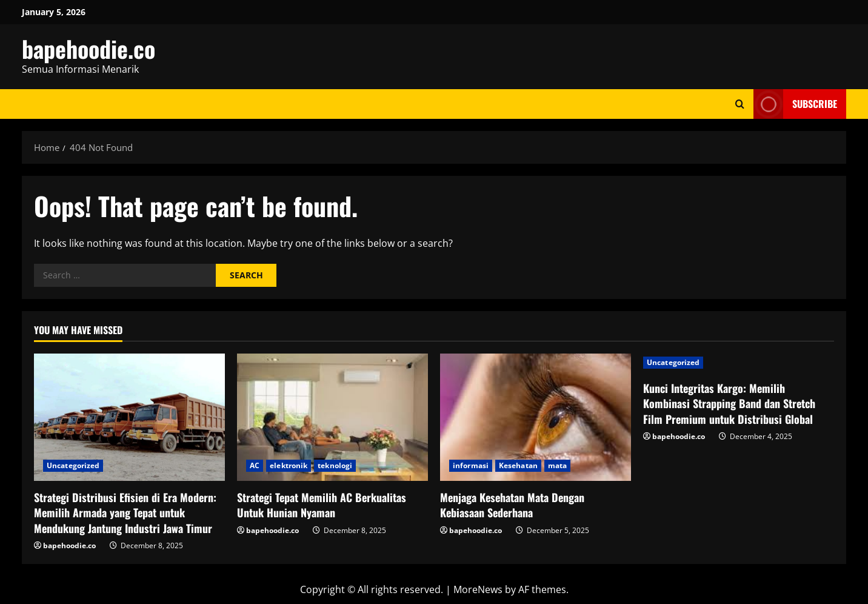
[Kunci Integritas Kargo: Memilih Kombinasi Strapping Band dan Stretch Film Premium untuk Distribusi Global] (739, 363)
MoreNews (478, 589)
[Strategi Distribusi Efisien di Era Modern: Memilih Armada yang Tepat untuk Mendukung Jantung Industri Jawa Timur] (129, 417)
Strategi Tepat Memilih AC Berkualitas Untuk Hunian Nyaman (322, 505)
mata (557, 465)
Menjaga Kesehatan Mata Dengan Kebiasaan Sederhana (512, 505)
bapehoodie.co (88, 49)
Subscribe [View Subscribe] (795, 104)
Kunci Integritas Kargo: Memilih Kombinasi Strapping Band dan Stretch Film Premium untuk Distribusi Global (729, 403)
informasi (471, 465)
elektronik (289, 465)
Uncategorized (73, 465)
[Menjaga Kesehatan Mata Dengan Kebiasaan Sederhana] (536, 417)
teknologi (335, 465)
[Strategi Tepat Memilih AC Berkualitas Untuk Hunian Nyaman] (332, 417)
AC (255, 465)
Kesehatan (518, 465)
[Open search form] (740, 104)
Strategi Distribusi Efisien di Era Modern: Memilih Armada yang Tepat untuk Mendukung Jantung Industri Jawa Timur (125, 512)
